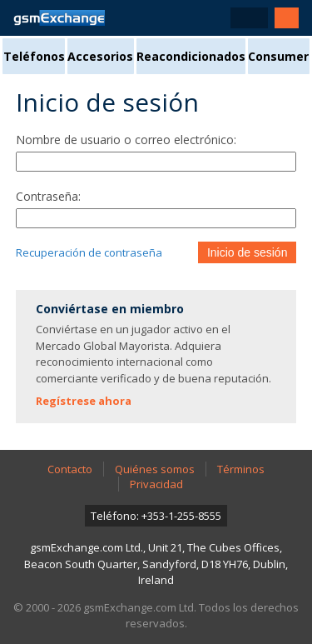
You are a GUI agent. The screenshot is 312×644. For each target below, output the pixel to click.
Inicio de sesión (248, 252)
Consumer (278, 56)
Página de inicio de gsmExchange (59, 18)
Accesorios (100, 56)
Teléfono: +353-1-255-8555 (156, 516)
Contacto (70, 469)
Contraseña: (48, 196)
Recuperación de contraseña (89, 252)
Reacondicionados (191, 56)
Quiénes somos (155, 469)
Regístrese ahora (84, 401)
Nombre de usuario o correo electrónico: (126, 140)
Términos (241, 469)
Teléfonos (34, 56)
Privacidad (156, 484)
